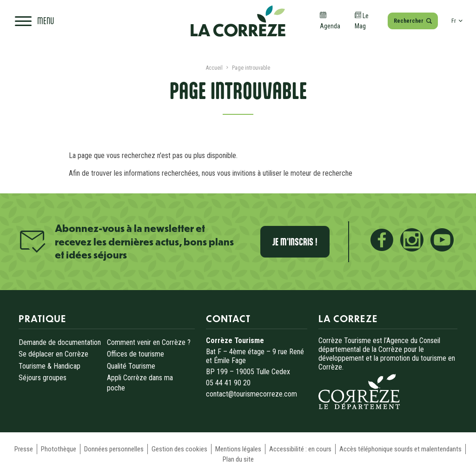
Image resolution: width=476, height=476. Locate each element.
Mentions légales (238, 449)
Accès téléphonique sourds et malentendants (400, 449)
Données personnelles (114, 449)
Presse (24, 449)
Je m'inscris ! (295, 242)
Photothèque (59, 449)
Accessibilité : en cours (300, 449)
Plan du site (238, 459)
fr (457, 21)
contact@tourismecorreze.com (251, 394)
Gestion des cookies (179, 449)
